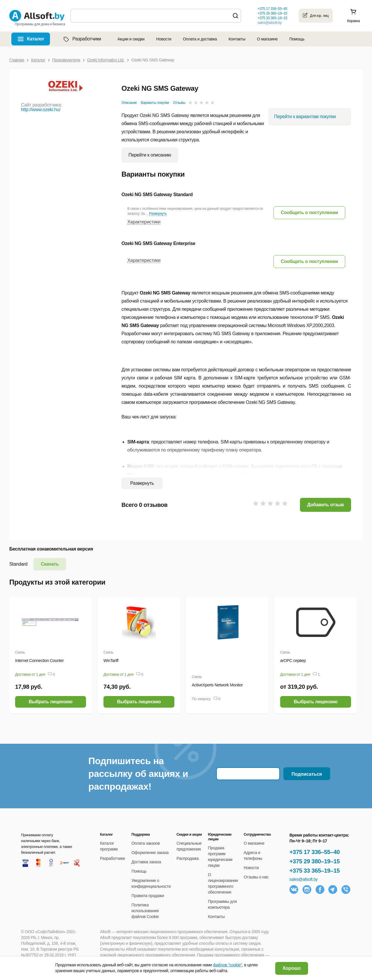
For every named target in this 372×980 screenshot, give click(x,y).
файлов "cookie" (228, 965)
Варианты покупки (155, 103)
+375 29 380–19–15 (315, 861)
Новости (164, 39)
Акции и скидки (131, 39)
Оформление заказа (150, 853)
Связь (20, 652)
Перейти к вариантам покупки (305, 117)
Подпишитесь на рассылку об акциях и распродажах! (138, 774)
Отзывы (179, 103)
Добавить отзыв (325, 505)
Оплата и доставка (200, 39)
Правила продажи (148, 896)
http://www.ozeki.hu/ (41, 110)
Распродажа (187, 858)
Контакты (237, 39)
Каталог (36, 39)
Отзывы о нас (256, 877)
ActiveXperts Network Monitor (217, 685)
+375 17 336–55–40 (315, 852)
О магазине (267, 39)
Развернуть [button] (158, 214)
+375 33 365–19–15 (315, 871)
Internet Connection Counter (39, 661)
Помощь (297, 39)
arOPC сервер (293, 661)
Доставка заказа (146, 862)
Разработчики (82, 39)
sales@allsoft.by (269, 23)
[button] (309, 213)
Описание (129, 103)
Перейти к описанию (150, 155)
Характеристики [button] (144, 222)
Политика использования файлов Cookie (145, 911)
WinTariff (111, 661)
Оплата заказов (145, 843)
